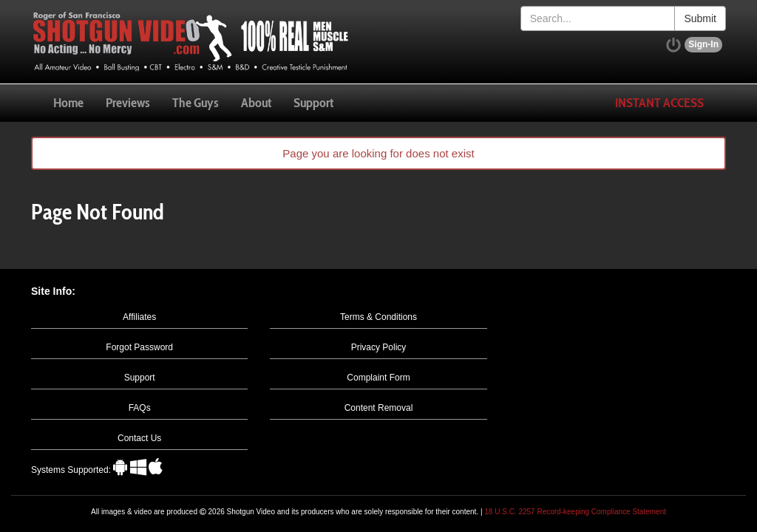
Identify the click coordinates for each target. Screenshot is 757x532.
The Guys (196, 103)
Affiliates (139, 317)
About (256, 103)
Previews (128, 103)
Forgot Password (139, 347)
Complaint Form (378, 378)
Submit (700, 18)
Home (68, 103)
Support (313, 103)
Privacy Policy (379, 347)
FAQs (140, 408)
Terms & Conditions (378, 317)
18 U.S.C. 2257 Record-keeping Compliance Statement (575, 512)
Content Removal (379, 408)
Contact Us (139, 438)
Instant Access (659, 103)
